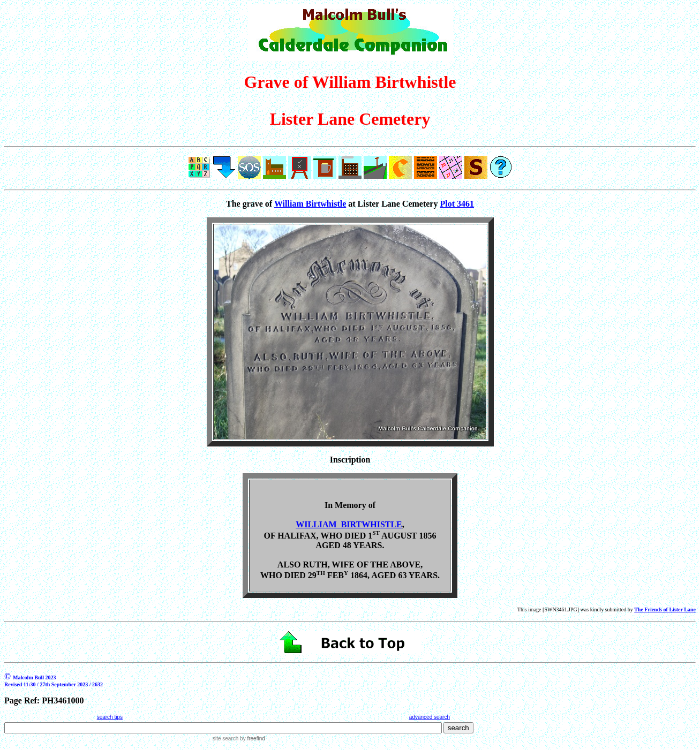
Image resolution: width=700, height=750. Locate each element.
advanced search (430, 717)
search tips (110, 717)
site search (225, 738)
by (251, 738)
